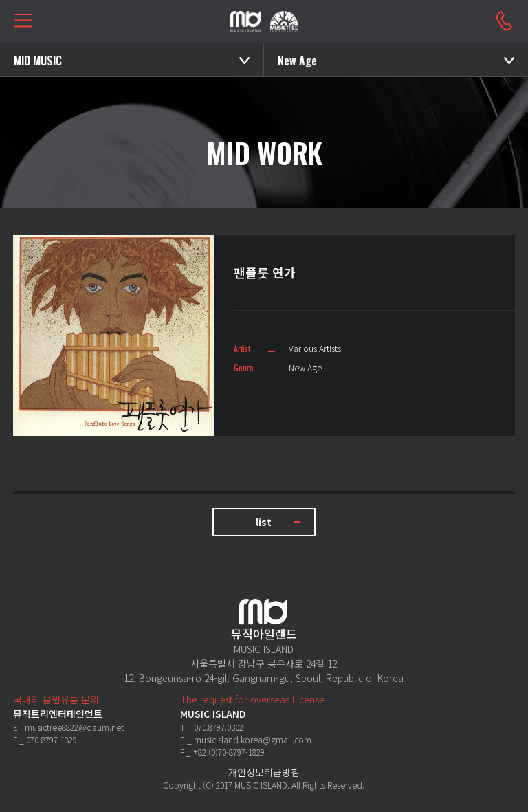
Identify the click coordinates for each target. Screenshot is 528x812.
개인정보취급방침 (264, 772)
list (264, 522)
